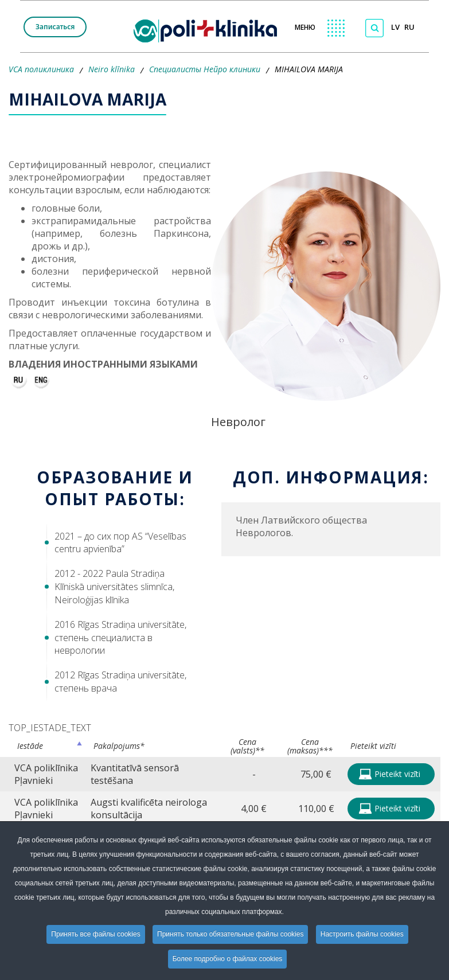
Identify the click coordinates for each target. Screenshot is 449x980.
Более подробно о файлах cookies (228, 959)
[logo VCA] (209, 29)
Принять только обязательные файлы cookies (230, 934)
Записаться (55, 27)
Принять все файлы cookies (95, 934)
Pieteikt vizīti (390, 774)
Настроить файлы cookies (362, 934)
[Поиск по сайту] (374, 28)
